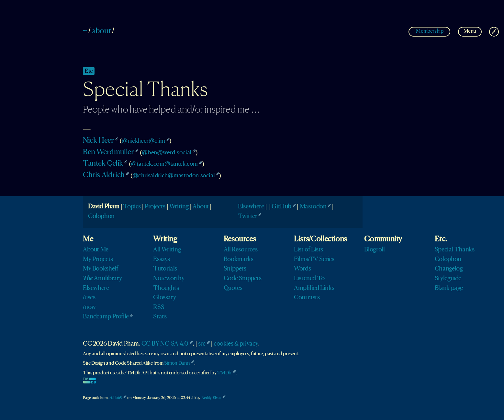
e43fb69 (115, 398)
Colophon (101, 216)
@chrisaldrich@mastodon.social (174, 176)
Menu (470, 31)
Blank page (449, 288)
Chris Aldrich (104, 175)
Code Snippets (243, 279)
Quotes (233, 288)
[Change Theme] (494, 32)
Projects (155, 207)
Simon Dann (177, 363)
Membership (430, 31)
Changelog (449, 269)
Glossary (164, 298)
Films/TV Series (314, 260)
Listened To (309, 279)
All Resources (241, 250)
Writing (179, 207)
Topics (132, 207)
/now (89, 307)
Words (302, 269)
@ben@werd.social (167, 153)
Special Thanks (455, 250)
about (101, 31)
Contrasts (307, 298)
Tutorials (165, 269)
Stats (160, 317)
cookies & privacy (235, 344)
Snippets (235, 269)
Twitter (247, 216)
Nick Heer (98, 141)
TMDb (224, 373)
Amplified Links (314, 288)
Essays (162, 260)
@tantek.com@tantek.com (164, 164)
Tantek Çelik (103, 164)
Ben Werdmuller (108, 152)
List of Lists (308, 250)
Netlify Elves (211, 398)
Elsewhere (251, 207)
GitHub (281, 207)
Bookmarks (239, 260)
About (201, 207)
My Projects (98, 260)
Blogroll (374, 250)
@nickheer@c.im (143, 141)
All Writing (167, 250)
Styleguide (448, 279)
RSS (159, 307)
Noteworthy (169, 279)
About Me (96, 250)
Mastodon (313, 207)
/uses (89, 298)
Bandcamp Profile (106, 317)
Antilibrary (102, 279)
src (202, 344)
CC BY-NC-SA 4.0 (165, 344)
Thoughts (166, 288)
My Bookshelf (100, 269)
